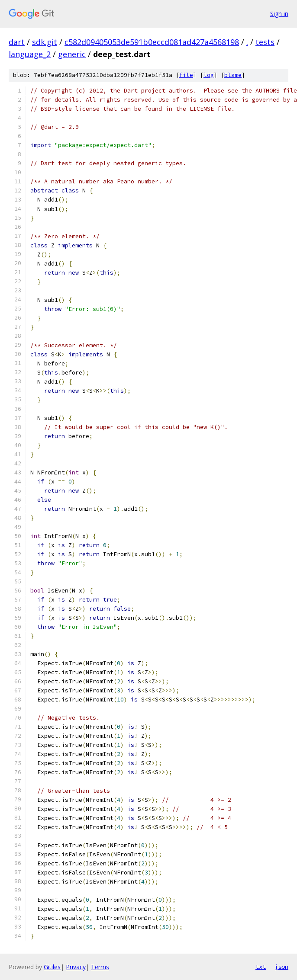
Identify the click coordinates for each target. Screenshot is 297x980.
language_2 (30, 54)
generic (72, 54)
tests (265, 42)
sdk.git (45, 42)
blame (233, 75)
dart (17, 42)
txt (261, 967)
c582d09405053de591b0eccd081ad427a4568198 (152, 42)
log (209, 75)
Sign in (279, 14)
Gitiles (52, 967)
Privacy (76, 967)
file (186, 75)
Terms (100, 967)
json (281, 967)
